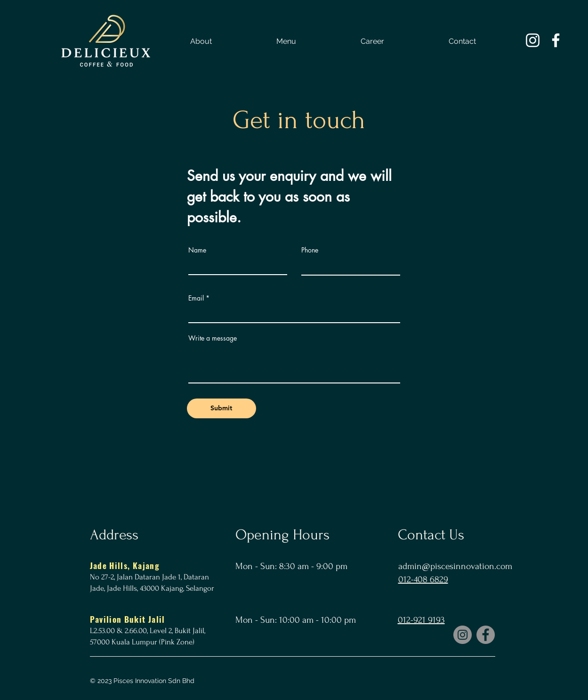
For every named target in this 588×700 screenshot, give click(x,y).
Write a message (213, 338)
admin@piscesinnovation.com (455, 566)
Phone (310, 250)
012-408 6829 (423, 579)
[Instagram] (463, 635)
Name (197, 250)
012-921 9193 (421, 620)
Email (196, 298)
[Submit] (222, 408)
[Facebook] (486, 635)
